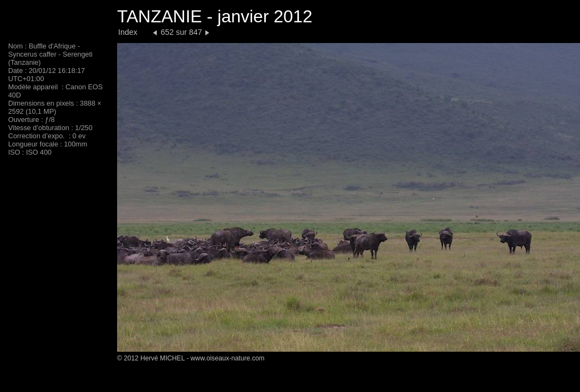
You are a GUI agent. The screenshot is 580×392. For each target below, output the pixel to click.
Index (128, 32)
